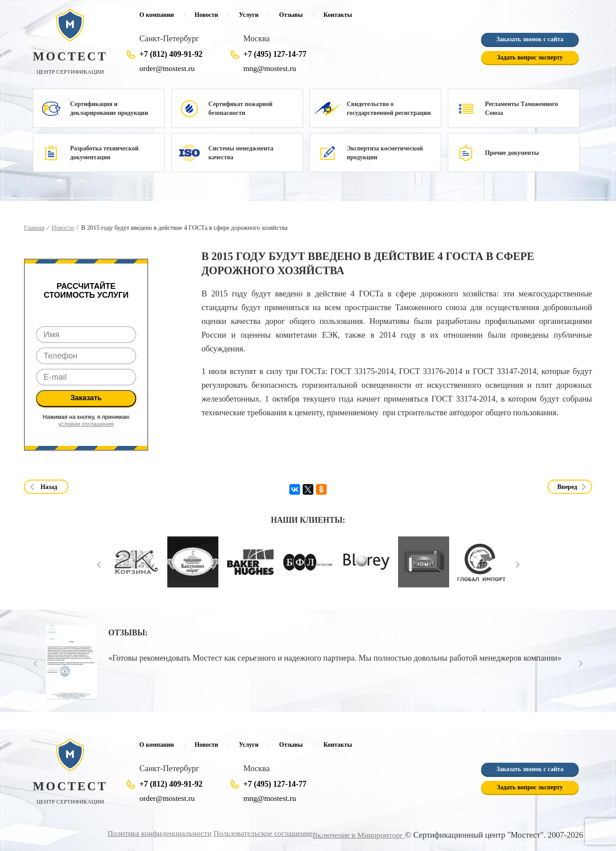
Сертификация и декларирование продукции (109, 108)
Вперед (567, 487)
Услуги (249, 15)
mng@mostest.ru (271, 68)
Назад (49, 487)
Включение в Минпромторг (356, 835)
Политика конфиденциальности (146, 833)
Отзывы (291, 15)
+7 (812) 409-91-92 (171, 54)
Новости (206, 15)
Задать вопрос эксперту (530, 57)
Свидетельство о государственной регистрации (389, 108)
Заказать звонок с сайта (530, 39)
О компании (157, 15)
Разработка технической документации (104, 153)
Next (518, 564)
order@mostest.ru (168, 68)
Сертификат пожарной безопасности (241, 108)
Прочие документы (512, 153)
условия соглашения (86, 424)
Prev (99, 564)
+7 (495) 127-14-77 (275, 54)
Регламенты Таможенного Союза (522, 108)
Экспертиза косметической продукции (385, 153)
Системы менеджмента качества (241, 153)
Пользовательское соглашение (255, 833)
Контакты (338, 15)
